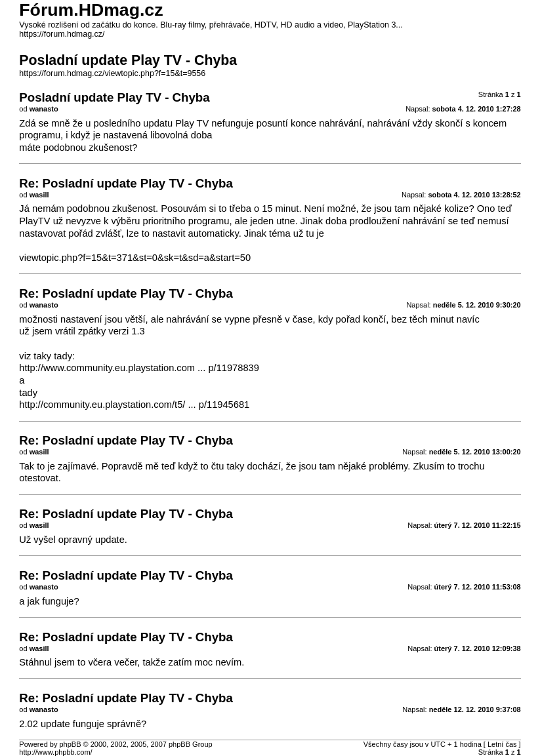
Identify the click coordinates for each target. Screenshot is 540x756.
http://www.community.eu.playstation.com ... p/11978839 (139, 368)
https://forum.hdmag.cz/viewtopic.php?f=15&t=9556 (112, 73)
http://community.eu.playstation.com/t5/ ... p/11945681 (134, 405)
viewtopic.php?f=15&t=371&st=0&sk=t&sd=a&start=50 (135, 258)
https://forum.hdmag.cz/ (62, 34)
